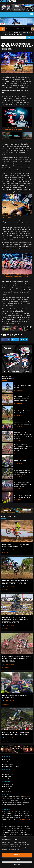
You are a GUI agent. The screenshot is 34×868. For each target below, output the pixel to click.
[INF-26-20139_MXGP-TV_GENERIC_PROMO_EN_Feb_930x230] (17, 752)
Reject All (17, 864)
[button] (32, 14)
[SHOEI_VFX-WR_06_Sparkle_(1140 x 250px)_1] (17, 11)
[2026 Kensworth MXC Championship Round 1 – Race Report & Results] (8, 412)
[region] (17, 852)
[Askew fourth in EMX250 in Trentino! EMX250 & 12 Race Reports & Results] (8, 473)
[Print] (17, 330)
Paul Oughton (27, 796)
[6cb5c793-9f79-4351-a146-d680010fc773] (17, 373)
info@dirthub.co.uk (24, 820)
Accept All (17, 855)
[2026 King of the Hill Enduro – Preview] (8, 388)
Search (31, 37)
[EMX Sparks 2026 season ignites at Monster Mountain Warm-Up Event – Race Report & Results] (8, 436)
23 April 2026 (18, 390)
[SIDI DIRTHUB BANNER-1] (17, 513)
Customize (17, 860)
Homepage (3, 33)
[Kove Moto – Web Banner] (17, 139)
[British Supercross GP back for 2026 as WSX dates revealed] (8, 497)
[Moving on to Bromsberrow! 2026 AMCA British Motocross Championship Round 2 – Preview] (8, 449)
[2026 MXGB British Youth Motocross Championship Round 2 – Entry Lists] (8, 400)
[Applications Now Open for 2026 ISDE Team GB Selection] (8, 424)
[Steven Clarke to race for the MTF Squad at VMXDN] (8, 461)
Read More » (9, 553)
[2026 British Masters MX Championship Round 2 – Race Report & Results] (8, 485)
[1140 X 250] (17, 25)
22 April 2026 (18, 463)
